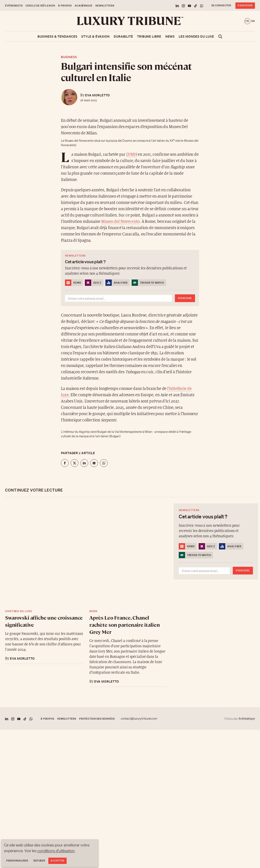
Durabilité (123, 36)
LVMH (132, 155)
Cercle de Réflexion (40, 6)
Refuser (39, 861)
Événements (14, 6)
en (253, 21)
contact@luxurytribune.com (139, 719)
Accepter (57, 861)
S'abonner (245, 5)
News (170, 36)
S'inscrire (185, 298)
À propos (65, 6)
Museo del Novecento (120, 222)
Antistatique (247, 718)
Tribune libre (149, 36)
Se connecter (221, 5)
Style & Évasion (95, 36)
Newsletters (105, 6)
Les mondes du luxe (196, 36)
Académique (83, 6)
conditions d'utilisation (56, 851)
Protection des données (97, 719)
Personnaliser (17, 861)
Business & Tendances (57, 36)
